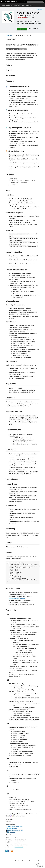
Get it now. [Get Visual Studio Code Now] (40, 9)
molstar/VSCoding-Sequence (17, 599)
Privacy (26, 861)
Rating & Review (11, 39)
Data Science (17, 5)
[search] (35, 2)
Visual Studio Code (7, 5)
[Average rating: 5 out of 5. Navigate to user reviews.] (23, 18)
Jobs (22, 861)
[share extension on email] (12, 851)
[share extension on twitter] (7, 851)
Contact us (18, 861)
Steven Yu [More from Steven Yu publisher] (20, 16)
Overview (9, 35)
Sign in (23, 2)
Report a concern (19, 847)
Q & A (29, 36)
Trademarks (39, 861)
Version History (19, 36)
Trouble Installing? (34, 28)
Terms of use (32, 861)
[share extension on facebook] (9, 851)
